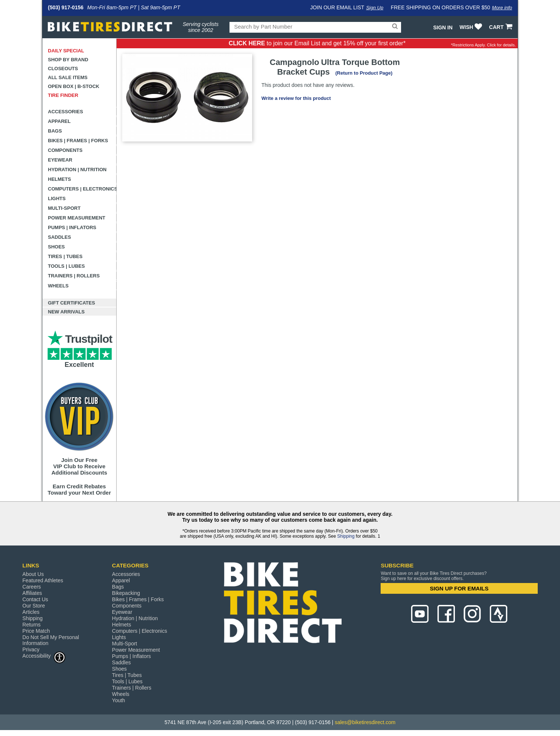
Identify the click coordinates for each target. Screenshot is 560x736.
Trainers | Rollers (74, 276)
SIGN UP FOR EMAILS (459, 588)
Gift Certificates (71, 303)
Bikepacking (126, 593)
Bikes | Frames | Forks (78, 141)
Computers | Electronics (82, 189)
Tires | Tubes (65, 256)
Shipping (346, 536)
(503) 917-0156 (66, 7)
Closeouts (63, 69)
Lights (57, 198)
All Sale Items (68, 77)
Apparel (59, 121)
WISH (472, 27)
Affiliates (32, 593)
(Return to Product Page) (364, 73)
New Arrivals (66, 312)
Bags (55, 131)
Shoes (56, 247)
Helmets (59, 179)
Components (65, 150)
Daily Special (66, 51)
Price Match (36, 631)
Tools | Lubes (66, 266)
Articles (31, 612)
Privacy (31, 649)
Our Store (34, 606)
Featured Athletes (43, 580)
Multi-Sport (64, 208)
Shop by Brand (68, 60)
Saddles (59, 237)
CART (502, 27)
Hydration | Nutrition (77, 170)
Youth (119, 700)
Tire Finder (63, 95)
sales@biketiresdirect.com (365, 722)
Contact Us (35, 599)
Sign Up (375, 8)
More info (502, 8)
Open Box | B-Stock (74, 86)
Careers (32, 587)
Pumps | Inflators (72, 227)
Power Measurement (77, 218)
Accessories (66, 112)
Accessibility (44, 656)
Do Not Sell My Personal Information (51, 640)
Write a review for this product (296, 98)
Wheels (58, 286)
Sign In (443, 27)
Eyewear (60, 160)
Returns (31, 625)
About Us (33, 574)
